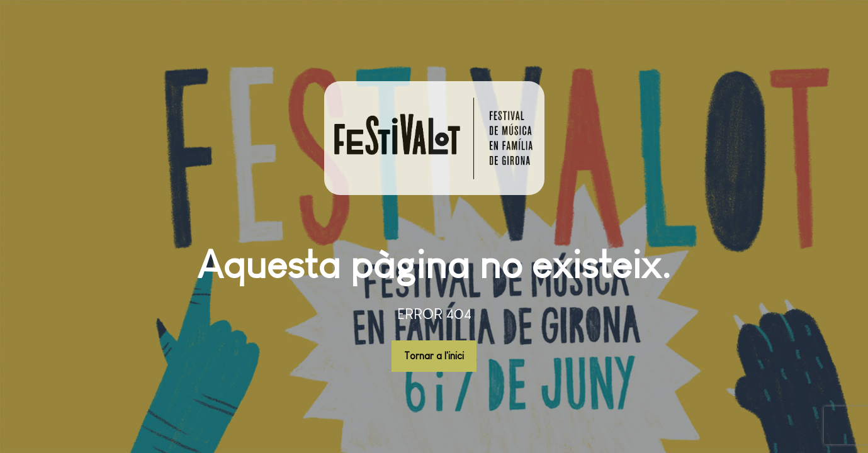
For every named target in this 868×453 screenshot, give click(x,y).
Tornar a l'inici (434, 356)
